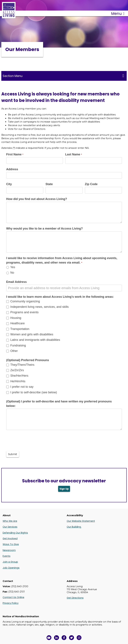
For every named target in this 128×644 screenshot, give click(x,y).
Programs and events (22, 312)
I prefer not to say (20, 387)
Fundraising (16, 345)
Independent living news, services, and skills (37, 307)
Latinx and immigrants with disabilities (33, 340)
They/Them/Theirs (20, 365)
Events (7, 556)
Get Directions (75, 598)
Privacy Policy (11, 603)
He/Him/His (16, 381)
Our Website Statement (81, 521)
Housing (14, 318)
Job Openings (11, 568)
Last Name (74, 154)
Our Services (10, 527)
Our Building (74, 527)
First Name (15, 154)
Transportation (18, 329)
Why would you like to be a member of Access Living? (45, 229)
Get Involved (10, 538)
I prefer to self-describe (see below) (32, 392)
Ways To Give (11, 544)
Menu (118, 14)
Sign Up (64, 489)
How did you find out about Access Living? (37, 199)
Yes (11, 267)
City (9, 184)
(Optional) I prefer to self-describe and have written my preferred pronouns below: (59, 404)
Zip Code (91, 184)
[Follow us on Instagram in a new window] (79, 638)
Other (12, 351)
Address (12, 169)
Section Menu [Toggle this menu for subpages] (63, 76)
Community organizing (23, 301)
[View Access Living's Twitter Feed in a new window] (72, 638)
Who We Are (10, 521)
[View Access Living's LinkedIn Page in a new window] (56, 638)
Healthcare (16, 323)
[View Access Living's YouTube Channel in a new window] (49, 638)
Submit (13, 454)
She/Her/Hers (17, 376)
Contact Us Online (13, 597)
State (49, 184)
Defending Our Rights (15, 533)
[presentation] (31, 440)
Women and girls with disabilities (30, 334)
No (10, 273)
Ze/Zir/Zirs (15, 370)
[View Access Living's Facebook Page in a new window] (64, 638)
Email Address (17, 282)
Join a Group (10, 562)
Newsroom (9, 550)
